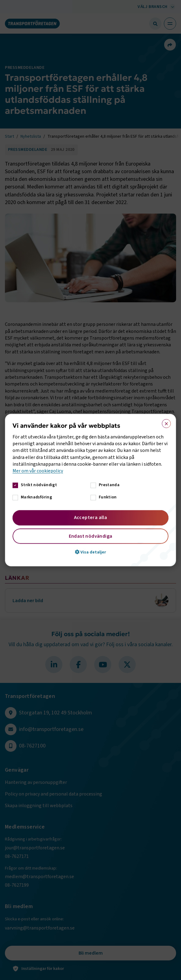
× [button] (164, 422)
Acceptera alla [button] (91, 517)
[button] (90, 552)
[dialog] (90, 490)
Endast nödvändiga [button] (91, 536)
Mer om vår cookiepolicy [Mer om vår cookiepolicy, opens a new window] (38, 471)
